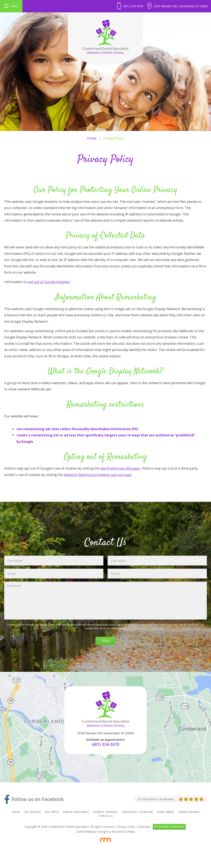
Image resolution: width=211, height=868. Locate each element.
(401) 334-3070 (105, 744)
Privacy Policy (126, 827)
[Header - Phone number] (130, 6)
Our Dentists (32, 812)
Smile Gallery (166, 812)
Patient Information (76, 812)
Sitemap (144, 827)
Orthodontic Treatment (137, 812)
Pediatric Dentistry (105, 812)
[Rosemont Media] (105, 840)
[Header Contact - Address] (178, 6)
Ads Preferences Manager (120, 468)
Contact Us (105, 816)
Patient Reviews (189, 812)
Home (92, 138)
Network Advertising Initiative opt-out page (97, 475)
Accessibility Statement (169, 827)
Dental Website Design (92, 832)
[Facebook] (34, 799)
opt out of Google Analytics (49, 282)
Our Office (52, 812)
